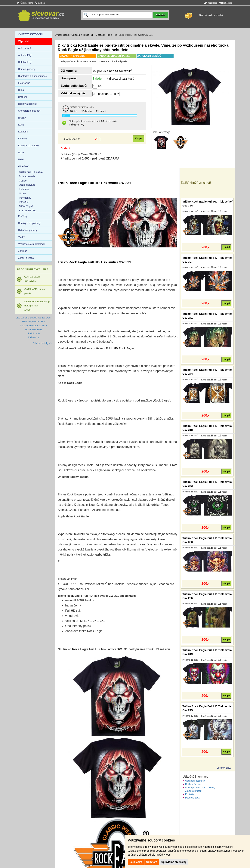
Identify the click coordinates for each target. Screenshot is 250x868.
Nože (21, 152)
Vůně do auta (33, 333)
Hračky (22, 118)
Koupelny (23, 132)
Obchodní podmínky (195, 781)
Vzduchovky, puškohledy (32, 244)
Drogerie (23, 97)
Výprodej (23, 41)
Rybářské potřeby (28, 230)
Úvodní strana (25, 3)
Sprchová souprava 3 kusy (33, 326)
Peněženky (25, 198)
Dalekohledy (25, 62)
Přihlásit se (226, 3)
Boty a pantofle (27, 176)
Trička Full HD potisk (93, 35)
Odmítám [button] (152, 862)
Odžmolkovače (27, 185)
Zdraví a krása (26, 258)
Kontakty (190, 794)
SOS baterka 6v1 (33, 330)
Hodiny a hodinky (28, 104)
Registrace (211, 3)
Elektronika (24, 83)
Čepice (23, 181)
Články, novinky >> (42, 343)
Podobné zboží (193, 798)
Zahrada (23, 251)
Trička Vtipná (26, 206)
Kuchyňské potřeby (29, 146)
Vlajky (22, 237)
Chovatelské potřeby (29, 111)
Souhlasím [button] (136, 862)
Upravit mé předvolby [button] (174, 862)
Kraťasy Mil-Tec (27, 211)
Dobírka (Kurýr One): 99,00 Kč (81, 154)
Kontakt (40, 3)
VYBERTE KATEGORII (31, 34)
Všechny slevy (224, 768)
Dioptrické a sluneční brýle (32, 76)
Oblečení (76, 35)
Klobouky (24, 189)
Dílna (21, 90)
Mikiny (22, 193)
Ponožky (24, 202)
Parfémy (23, 216)
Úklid (21, 159)
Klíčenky (23, 139)
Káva (21, 125)
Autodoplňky (25, 55)
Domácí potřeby (27, 69)
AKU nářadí (25, 48)
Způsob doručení (194, 791)
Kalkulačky (33, 337)
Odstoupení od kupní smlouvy (200, 788)
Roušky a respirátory (29, 223)
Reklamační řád (193, 784)
